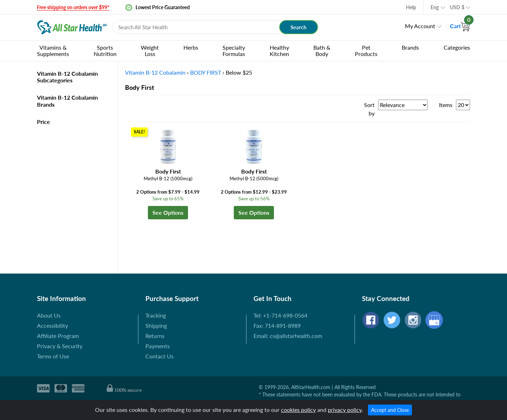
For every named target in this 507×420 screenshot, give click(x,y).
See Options (168, 212)
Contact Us (159, 356)
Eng (435, 7)
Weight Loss (150, 51)
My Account (420, 26)
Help (411, 7)
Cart (460, 26)
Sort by (369, 109)
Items (446, 105)
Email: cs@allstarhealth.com (288, 336)
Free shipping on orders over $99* (73, 7)
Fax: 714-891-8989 (277, 325)
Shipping (156, 325)
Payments (158, 346)
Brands (410, 47)
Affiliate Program (58, 336)
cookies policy (298, 410)
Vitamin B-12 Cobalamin (155, 72)
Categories (457, 47)
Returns (155, 336)
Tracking (156, 315)
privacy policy (345, 410)
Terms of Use (53, 356)
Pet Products (366, 51)
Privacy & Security (60, 346)
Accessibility (52, 325)
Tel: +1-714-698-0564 (280, 315)
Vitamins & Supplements (53, 51)
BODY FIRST (206, 72)
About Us (49, 315)
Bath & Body (322, 51)
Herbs (191, 47)
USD (457, 7)
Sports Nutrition (105, 51)
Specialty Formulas (234, 51)
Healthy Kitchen (279, 51)
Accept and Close (390, 410)
